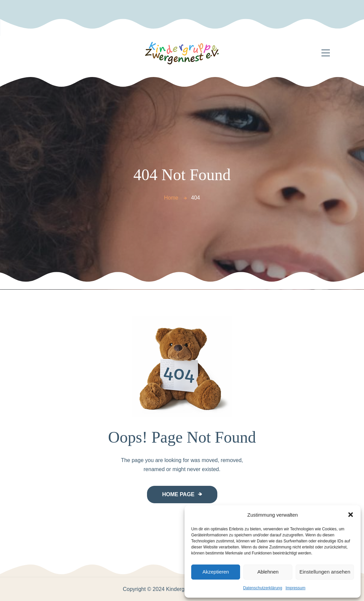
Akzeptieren (215, 572)
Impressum (296, 588)
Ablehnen (268, 572)
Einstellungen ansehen (325, 572)
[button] (351, 515)
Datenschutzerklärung (263, 588)
